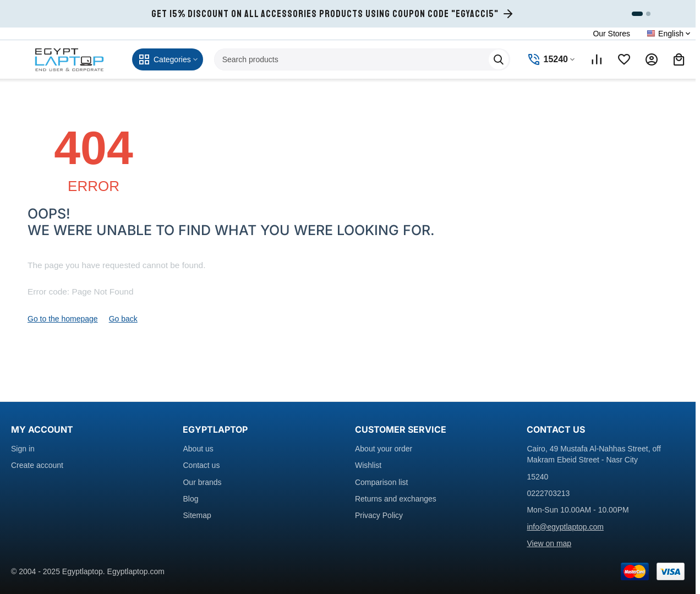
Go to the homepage (63, 319)
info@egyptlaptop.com (565, 527)
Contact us (201, 465)
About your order (384, 449)
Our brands (202, 482)
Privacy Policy (379, 515)
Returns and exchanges (396, 499)
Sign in (23, 449)
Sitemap (197, 515)
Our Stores (611, 34)
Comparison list (381, 482)
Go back (123, 319)
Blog (190, 499)
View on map (549, 543)
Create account (37, 465)
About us (198, 449)
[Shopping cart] (679, 59)
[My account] (652, 59)
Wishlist (368, 465)
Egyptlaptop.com (136, 571)
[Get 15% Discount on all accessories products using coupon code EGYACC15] (333, 14)
